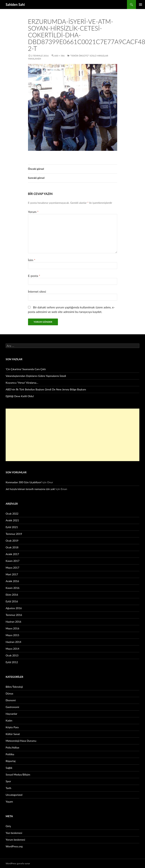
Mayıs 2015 (12, 635)
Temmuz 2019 (14, 534)
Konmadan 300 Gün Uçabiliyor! (24, 482)
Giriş (8, 826)
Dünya (9, 693)
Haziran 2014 (13, 642)
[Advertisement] (66, 435)
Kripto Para (12, 727)
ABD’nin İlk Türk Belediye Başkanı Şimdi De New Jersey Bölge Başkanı (46, 389)
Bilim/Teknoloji (14, 687)
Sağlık (9, 768)
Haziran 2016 (13, 622)
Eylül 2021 (12, 527)
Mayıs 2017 (12, 568)
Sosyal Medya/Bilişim (18, 774)
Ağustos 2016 (14, 608)
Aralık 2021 (12, 520)
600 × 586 (60, 56)
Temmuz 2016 (14, 615)
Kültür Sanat (13, 734)
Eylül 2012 (12, 662)
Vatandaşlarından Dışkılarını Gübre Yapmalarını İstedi (36, 376)
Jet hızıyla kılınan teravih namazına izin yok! (30, 489)
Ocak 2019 (12, 541)
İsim (32, 260)
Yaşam (9, 801)
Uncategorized (14, 795)
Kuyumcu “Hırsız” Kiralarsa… (22, 383)
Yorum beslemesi (15, 840)
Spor (8, 781)
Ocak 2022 (12, 514)
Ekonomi (11, 700)
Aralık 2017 (12, 554)
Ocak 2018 (12, 547)
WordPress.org (14, 846)
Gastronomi (12, 707)
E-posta (34, 276)
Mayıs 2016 (12, 628)
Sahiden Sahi (15, 5)
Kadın (9, 720)
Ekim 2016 (12, 595)
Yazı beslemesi (14, 833)
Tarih (8, 788)
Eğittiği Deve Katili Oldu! (20, 396)
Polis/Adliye (12, 747)
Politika (10, 754)
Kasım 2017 (13, 561)
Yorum (33, 212)
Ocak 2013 (12, 655)
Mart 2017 (12, 574)
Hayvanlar (11, 714)
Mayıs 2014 (12, 649)
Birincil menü (140, 5)
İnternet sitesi (37, 291)
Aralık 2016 (12, 581)
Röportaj (11, 761)
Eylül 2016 (12, 601)
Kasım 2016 (13, 588)
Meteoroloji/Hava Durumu (21, 741)
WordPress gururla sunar (18, 863)
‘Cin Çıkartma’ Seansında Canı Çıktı (26, 369)
